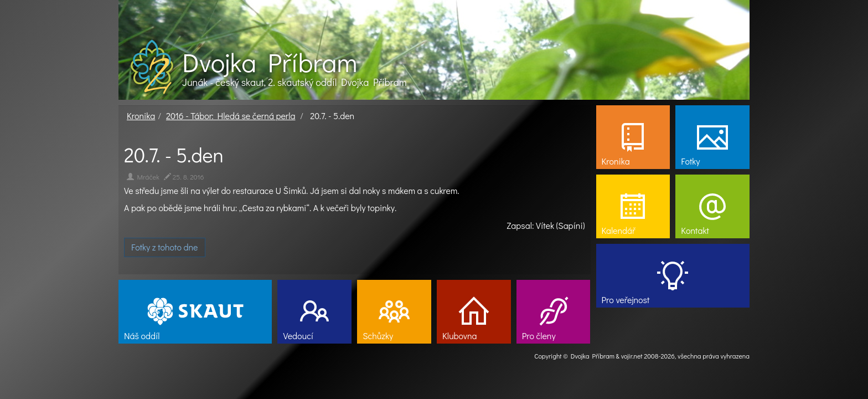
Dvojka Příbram (270, 62)
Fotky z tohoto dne (165, 247)
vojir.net (632, 356)
